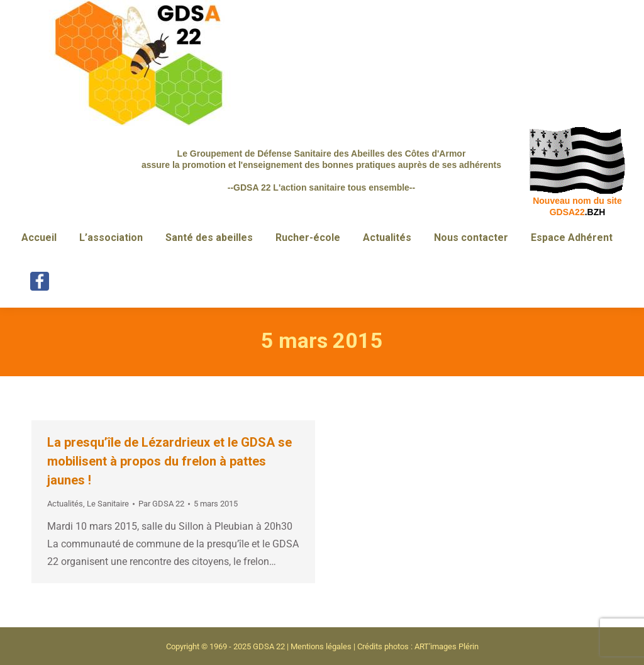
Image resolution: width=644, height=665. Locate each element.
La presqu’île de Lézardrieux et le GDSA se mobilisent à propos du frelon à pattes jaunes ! (169, 461)
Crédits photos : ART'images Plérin (418, 646)
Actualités (65, 504)
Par (161, 504)
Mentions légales (321, 646)
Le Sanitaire (108, 504)
